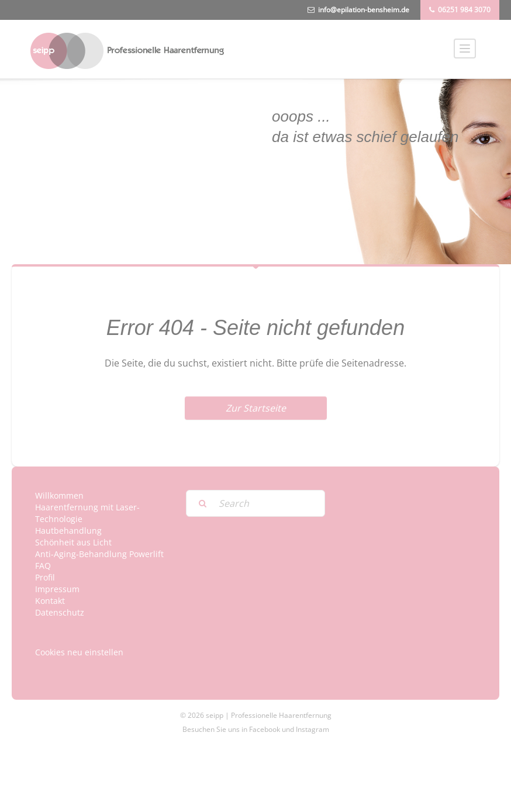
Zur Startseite (256, 408)
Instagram (313, 729)
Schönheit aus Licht (73, 542)
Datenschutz (60, 612)
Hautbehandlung (68, 531)
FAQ (43, 566)
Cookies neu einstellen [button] (79, 652)
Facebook (265, 729)
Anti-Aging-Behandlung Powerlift (99, 554)
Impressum (57, 589)
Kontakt (50, 601)
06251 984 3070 (464, 10)
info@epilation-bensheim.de (364, 10)
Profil (45, 577)
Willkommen (59, 495)
